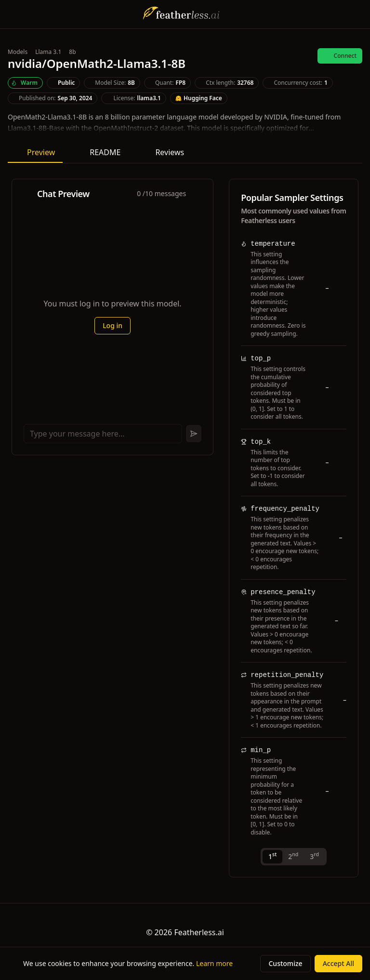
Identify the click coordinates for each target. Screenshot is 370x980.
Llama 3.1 (48, 52)
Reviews (164, 152)
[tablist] (294, 857)
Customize (285, 963)
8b (72, 52)
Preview (35, 152)
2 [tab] (293, 856)
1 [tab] (272, 856)
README (99, 152)
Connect (340, 56)
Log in (112, 325)
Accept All (338, 963)
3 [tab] (314, 856)
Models (18, 52)
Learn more (214, 963)
